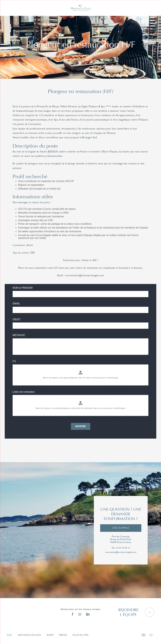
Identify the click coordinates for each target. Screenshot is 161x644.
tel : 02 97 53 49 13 (121, 548)
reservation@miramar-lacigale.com (121, 552)
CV (14, 361)
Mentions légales (29, 635)
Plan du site (81, 635)
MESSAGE (19, 335)
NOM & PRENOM (23, 288)
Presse (63, 635)
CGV (9, 635)
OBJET (17, 319)
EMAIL (16, 304)
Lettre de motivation (24, 392)
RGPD (50, 635)
